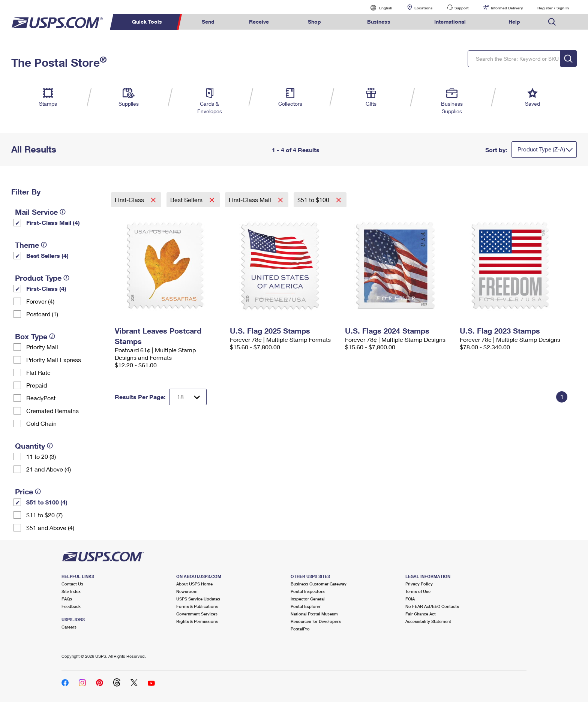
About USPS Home (194, 584)
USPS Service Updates (198, 599)
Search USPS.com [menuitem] (552, 22)
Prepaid (37, 385)
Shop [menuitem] (314, 22)
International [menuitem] (450, 22)
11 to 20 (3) (41, 456)
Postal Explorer (306, 606)
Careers (69, 627)
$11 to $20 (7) (44, 515)
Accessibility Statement (428, 621)
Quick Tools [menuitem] (147, 22)
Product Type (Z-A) (541, 149)
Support (462, 8)
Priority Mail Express (54, 360)
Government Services (197, 614)
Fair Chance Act (421, 614)
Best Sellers (187, 200)
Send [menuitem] (208, 22)
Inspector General (308, 599)
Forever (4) (40, 301)
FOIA (410, 599)
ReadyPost (41, 398)
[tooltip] (63, 212)
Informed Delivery (507, 8)
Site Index (71, 591)
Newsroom (187, 591)
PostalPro (300, 629)
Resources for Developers (316, 621)
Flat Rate (38, 372)
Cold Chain (41, 423)
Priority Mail (42, 347)
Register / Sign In (553, 8)
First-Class (130, 200)
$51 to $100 (314, 200)
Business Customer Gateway (319, 584)
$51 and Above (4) (50, 528)
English (378, 8)
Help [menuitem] (514, 22)
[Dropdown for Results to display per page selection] (188, 397)
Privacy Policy (419, 584)
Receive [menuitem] (259, 22)
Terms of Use (418, 591)
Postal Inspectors (308, 591)
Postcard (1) (42, 314)
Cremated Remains (52, 411)
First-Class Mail (251, 200)
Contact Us (72, 584)
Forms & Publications (197, 606)
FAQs (67, 599)
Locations (423, 8)
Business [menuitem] (379, 22)
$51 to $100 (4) (47, 502)
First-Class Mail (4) (53, 222)
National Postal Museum (314, 614)
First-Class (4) (46, 288)
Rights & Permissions (197, 621)
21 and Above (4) (49, 469)
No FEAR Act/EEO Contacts (432, 606)
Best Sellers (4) (47, 255)
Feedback (71, 606)
